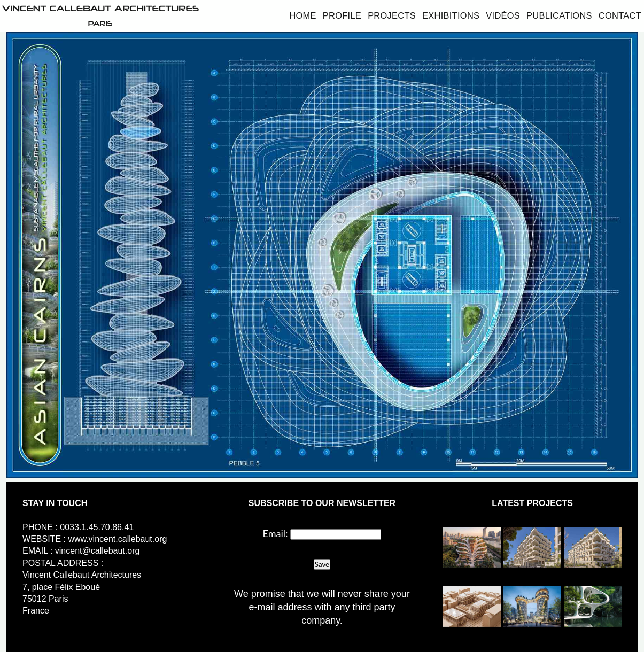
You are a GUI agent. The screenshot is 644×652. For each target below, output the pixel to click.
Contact (620, 15)
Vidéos (503, 15)
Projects (392, 15)
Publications (559, 15)
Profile (342, 15)
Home (302, 15)
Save (322, 564)
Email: (275, 533)
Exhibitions (451, 15)
